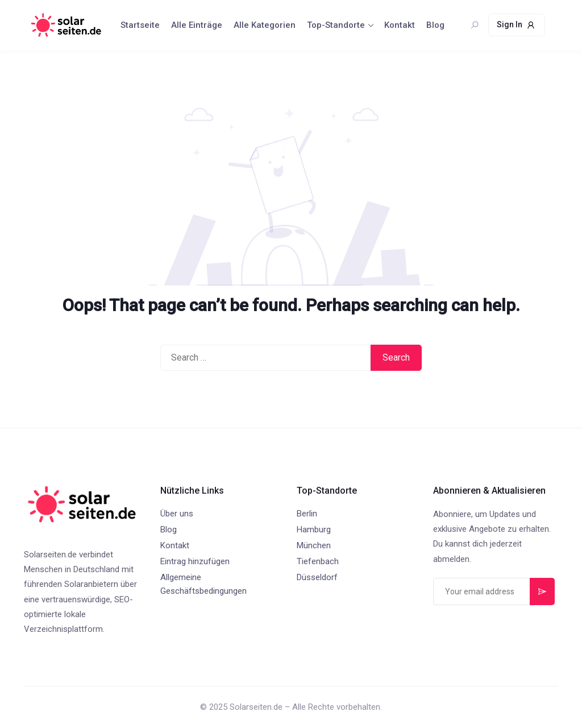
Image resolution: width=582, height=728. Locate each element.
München (314, 545)
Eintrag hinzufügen (195, 561)
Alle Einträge (197, 25)
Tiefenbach (318, 561)
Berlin (307, 514)
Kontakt (400, 25)
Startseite (140, 25)
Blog (435, 25)
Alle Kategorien (265, 25)
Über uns (177, 514)
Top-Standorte (336, 25)
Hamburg (314, 530)
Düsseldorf (317, 577)
